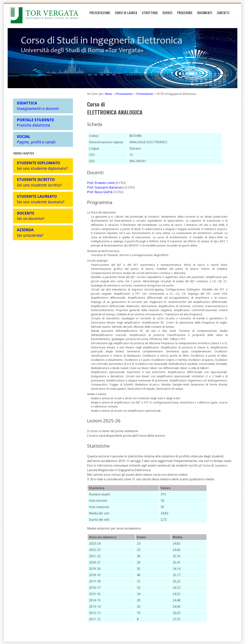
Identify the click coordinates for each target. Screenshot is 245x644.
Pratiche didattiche (35, 122)
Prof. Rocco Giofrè (100, 191)
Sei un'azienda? (30, 232)
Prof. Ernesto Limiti (101, 182)
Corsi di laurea (133, 16)
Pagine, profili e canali (36, 139)
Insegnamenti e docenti (38, 105)
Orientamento (145, 93)
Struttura (156, 16)
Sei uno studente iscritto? (39, 182)
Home (108, 93)
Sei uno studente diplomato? (42, 165)
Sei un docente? (31, 215)
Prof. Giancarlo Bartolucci (105, 187)
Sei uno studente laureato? (41, 198)
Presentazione (106, 16)
